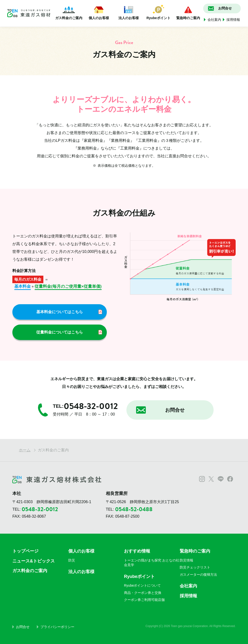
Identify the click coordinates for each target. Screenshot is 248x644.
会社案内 (214, 20)
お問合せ (23, 627)
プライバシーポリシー (57, 627)
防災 (72, 560)
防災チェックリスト (195, 567)
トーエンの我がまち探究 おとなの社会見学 (152, 563)
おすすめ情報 (137, 551)
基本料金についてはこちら (60, 312)
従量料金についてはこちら (60, 332)
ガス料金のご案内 (69, 12)
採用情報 (233, 20)
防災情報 (186, 560)
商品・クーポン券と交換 (143, 593)
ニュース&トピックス (34, 561)
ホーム (25, 450)
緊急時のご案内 (188, 12)
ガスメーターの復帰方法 (198, 575)
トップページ (25, 551)
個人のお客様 (99, 12)
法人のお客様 (129, 12)
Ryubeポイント (159, 12)
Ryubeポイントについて (142, 585)
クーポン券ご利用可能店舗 (144, 600)
